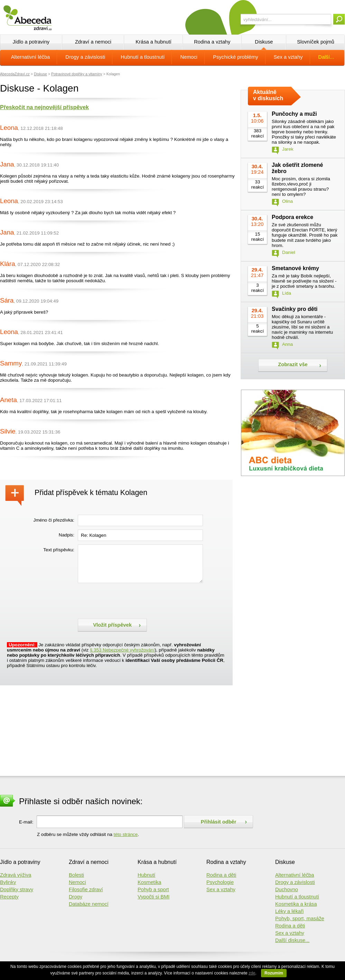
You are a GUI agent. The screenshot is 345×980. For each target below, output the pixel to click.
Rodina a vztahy (212, 42)
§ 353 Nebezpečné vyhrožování (122, 650)
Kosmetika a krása (296, 904)
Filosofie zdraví (86, 889)
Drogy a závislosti (85, 57)
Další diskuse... (292, 940)
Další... (326, 57)
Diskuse (264, 42)
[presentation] (130, 600)
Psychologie (220, 882)
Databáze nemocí (89, 904)
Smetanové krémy (295, 268)
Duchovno (287, 889)
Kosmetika (149, 882)
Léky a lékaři (289, 911)
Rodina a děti (221, 875)
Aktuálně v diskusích (268, 95)
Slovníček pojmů (316, 42)
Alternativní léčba (30, 57)
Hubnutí (146, 875)
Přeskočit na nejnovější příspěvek (44, 107)
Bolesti (76, 875)
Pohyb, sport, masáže (300, 919)
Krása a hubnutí (153, 42)
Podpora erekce (292, 217)
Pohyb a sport (153, 889)
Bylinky (8, 882)
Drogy (76, 897)
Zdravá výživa (16, 875)
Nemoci (189, 57)
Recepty (9, 897)
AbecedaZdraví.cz (15, 74)
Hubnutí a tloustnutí (143, 57)
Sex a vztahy (288, 57)
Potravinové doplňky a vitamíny (77, 74)
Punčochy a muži (294, 114)
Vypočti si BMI (153, 897)
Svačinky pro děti (295, 309)
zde (252, 973)
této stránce (126, 834)
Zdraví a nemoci (93, 42)
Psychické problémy (235, 57)
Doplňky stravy (17, 889)
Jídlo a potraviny (31, 42)
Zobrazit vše (293, 364)
